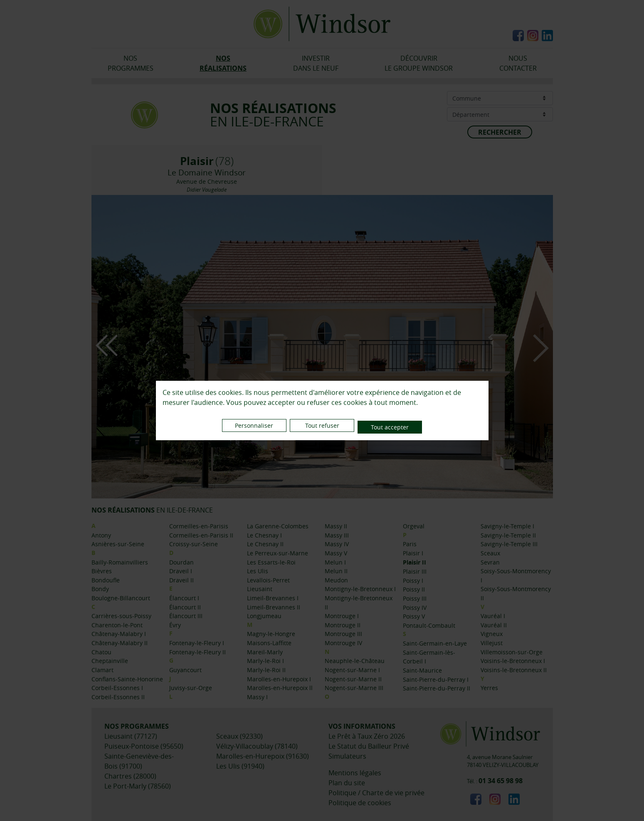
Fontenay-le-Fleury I (197, 643)
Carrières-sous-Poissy (121, 616)
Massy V (336, 553)
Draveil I (181, 571)
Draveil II (181, 580)
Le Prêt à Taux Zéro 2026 (367, 736)
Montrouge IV (343, 643)
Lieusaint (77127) (131, 736)
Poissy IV (415, 608)
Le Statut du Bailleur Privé (369, 746)
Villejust (492, 643)
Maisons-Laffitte (269, 643)
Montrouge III (343, 634)
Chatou (101, 652)
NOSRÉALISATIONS (223, 63)
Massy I (257, 697)
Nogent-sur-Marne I (352, 670)
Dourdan (181, 562)
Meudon (336, 580)
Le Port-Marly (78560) (138, 786)
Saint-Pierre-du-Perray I (436, 679)
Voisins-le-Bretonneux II (514, 670)
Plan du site (347, 783)
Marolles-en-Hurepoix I (279, 679)
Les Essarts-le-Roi (271, 562)
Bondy (100, 589)
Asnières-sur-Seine (118, 544)
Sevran (490, 562)
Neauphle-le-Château (355, 661)
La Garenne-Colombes (278, 526)
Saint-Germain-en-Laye (435, 643)
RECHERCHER (500, 132)
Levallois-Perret (268, 580)
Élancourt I (184, 598)
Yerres (489, 688)
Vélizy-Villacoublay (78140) (257, 746)
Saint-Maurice (422, 670)
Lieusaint (260, 589)
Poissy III (415, 598)
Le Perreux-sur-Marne (278, 553)
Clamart (102, 670)
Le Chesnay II (265, 544)
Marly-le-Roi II (266, 670)
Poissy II (414, 589)
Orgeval (414, 526)
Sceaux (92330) (239, 736)
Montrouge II (343, 625)
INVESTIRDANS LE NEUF (316, 63)
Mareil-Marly (265, 652)
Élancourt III (186, 616)
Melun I (335, 562)
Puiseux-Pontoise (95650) (144, 746)
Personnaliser (245, 427)
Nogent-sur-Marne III (354, 688)
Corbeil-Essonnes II (118, 697)
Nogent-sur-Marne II (353, 679)
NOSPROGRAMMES (131, 63)
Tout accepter (399, 427)
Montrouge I (342, 616)
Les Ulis (258, 571)
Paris (410, 544)
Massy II (336, 526)
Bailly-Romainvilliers (120, 562)
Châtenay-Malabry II (120, 643)
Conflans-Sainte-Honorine (127, 679)
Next (541, 348)
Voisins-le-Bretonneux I (513, 661)
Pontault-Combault (429, 625)
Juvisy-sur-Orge (191, 688)
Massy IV (337, 544)
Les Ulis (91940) (240, 766)
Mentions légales (355, 773)
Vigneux (492, 634)
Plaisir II (415, 562)
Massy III (337, 535)
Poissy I (413, 581)
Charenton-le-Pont (117, 625)
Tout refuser (322, 427)
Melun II (336, 571)
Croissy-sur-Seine (194, 544)
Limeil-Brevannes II (274, 607)
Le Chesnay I (264, 535)
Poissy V (414, 616)
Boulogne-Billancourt (121, 598)
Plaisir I (413, 553)
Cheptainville (110, 661)
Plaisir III (415, 571)
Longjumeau (264, 616)
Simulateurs (347, 756)
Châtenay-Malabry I (119, 634)
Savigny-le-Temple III (509, 544)
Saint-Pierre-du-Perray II (437, 688)
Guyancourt (185, 670)
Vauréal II (494, 625)
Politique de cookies (360, 803)
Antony (101, 535)
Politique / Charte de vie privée (376, 793)
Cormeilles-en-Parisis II (201, 535)
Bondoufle (106, 580)
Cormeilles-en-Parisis (199, 526)
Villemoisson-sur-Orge (512, 652)
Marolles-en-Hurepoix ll (280, 688)
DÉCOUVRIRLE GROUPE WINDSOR (419, 63)
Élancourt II (185, 607)
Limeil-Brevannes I (273, 598)
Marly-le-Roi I (265, 661)
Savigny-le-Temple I (507, 526)
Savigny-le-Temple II (508, 535)
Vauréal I (493, 616)
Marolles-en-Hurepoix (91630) (263, 756)
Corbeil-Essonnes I (117, 688)
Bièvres (102, 571)
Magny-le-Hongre (271, 634)
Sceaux (490, 553)
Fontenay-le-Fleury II (197, 652)
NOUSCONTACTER (518, 63)
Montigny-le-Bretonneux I (360, 589)
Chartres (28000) (130, 776)
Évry (175, 625)
